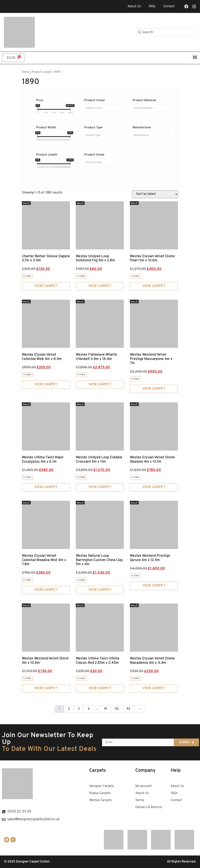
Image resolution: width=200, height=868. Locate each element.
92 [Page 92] (117, 709)
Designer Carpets (102, 786)
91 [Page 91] (106, 709)
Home (25, 72)
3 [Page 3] (79, 709)
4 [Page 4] (89, 709)
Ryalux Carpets (100, 793)
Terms (140, 800)
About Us (134, 6)
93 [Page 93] (128, 709)
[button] (195, 57)
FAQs (152, 6)
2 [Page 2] (69, 709)
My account (143, 786)
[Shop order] (155, 194)
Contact (169, 6)
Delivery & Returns (149, 807)
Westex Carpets (100, 800)
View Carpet (46, 286)
